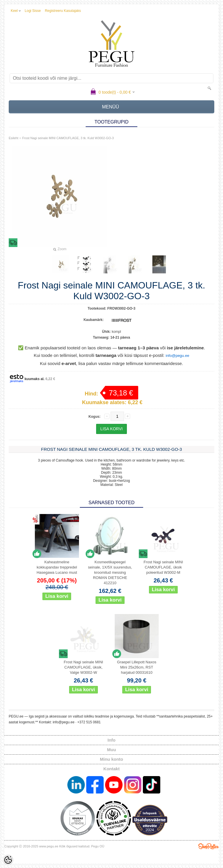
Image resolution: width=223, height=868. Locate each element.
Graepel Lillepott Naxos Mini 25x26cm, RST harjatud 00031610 (137, 667)
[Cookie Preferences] (8, 860)
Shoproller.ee (208, 846)
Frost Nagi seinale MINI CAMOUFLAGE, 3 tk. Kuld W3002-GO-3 (68, 138)
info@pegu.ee (178, 356)
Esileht (14, 138)
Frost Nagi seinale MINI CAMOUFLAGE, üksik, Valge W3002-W (83, 667)
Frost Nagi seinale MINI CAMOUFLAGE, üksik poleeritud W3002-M (163, 567)
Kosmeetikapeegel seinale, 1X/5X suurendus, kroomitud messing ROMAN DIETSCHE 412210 (110, 572)
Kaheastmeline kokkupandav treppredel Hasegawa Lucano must (57, 567)
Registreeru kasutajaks (63, 11)
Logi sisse (33, 11)
